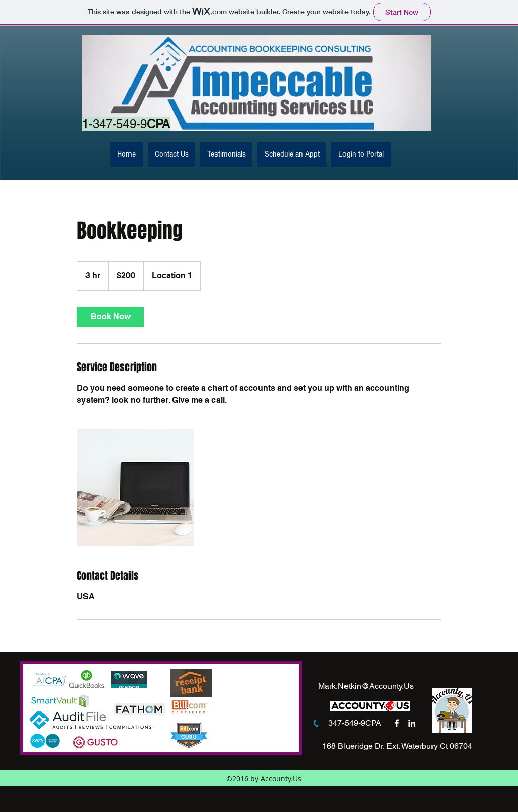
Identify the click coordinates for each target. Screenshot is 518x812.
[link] (110, 317)
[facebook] (397, 723)
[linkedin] (412, 723)
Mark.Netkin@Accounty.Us (366, 686)
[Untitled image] (136, 488)
